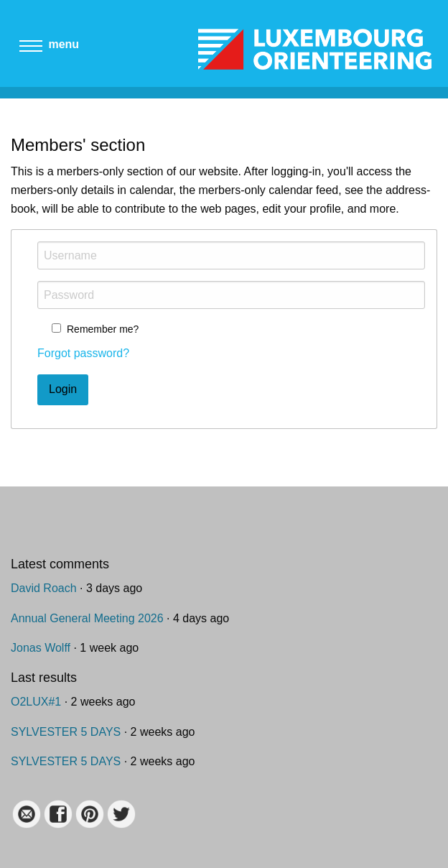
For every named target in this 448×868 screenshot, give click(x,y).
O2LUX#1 (36, 702)
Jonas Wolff (41, 648)
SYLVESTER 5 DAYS (66, 732)
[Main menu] (31, 50)
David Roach (44, 588)
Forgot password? (83, 353)
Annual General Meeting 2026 (87, 618)
